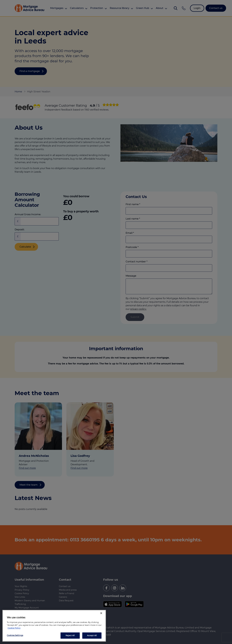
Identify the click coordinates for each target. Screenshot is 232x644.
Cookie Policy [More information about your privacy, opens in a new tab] (14, 628)
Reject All (70, 635)
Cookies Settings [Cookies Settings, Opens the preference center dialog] (15, 635)
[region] (54, 626)
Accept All (92, 635)
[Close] (101, 613)
